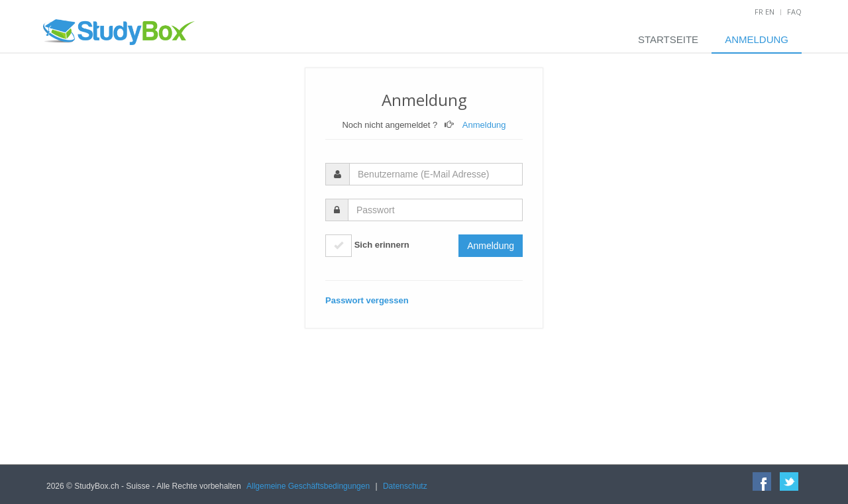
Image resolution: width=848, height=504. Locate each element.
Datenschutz (405, 486)
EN (770, 12)
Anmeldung (757, 39)
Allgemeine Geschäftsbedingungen (308, 486)
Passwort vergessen (367, 300)
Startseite (668, 39)
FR (759, 12)
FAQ (794, 12)
